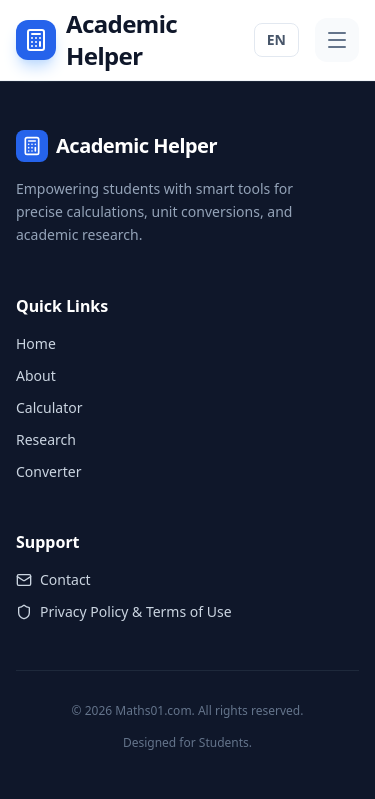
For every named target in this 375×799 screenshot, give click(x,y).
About (36, 375)
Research (46, 439)
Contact (53, 579)
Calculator (49, 407)
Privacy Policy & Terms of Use (124, 611)
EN (276, 39)
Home (36, 343)
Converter (49, 471)
